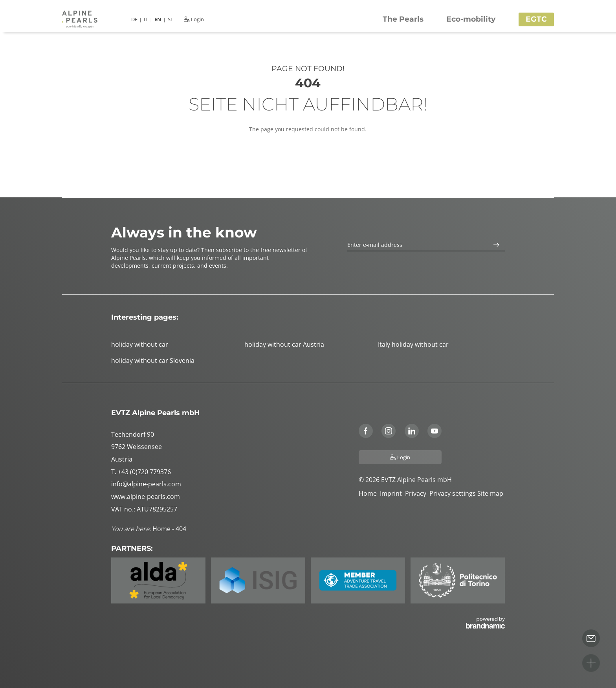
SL (170, 19)
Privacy (417, 493)
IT (146, 19)
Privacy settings (453, 493)
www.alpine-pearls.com (146, 497)
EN (158, 19)
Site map (491, 493)
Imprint (392, 493)
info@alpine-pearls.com (146, 484)
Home (369, 493)
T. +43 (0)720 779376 (141, 472)
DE (134, 19)
